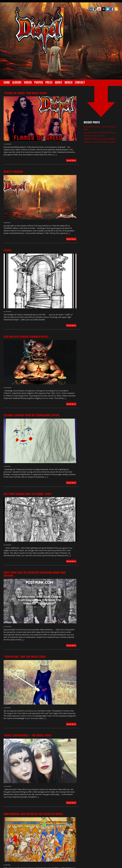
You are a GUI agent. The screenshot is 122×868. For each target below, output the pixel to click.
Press (49, 83)
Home (7, 83)
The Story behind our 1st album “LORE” (28, 494)
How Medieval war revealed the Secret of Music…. (34, 814)
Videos (28, 83)
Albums (17, 83)
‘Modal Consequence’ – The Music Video (27, 736)
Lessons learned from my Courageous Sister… (32, 416)
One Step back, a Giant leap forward (100, 132)
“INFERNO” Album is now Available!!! (100, 139)
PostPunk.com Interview (94, 136)
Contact (80, 83)
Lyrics (8, 251)
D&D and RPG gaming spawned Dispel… (27, 337)
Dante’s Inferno (13, 172)
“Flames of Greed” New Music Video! (25, 93)
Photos (39, 83)
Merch (69, 83)
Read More (71, 160)
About (58, 83)
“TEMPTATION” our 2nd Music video (25, 657)
